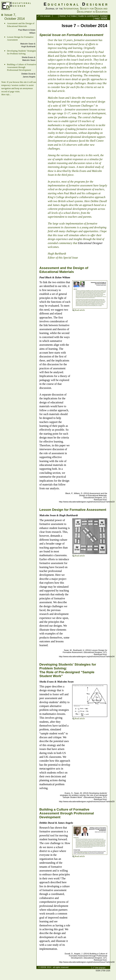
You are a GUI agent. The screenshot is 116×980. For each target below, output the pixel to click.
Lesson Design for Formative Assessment (73, 510)
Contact (104, 16)
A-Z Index (72, 16)
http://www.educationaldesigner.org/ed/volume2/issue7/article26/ (87, 962)
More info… (6, 95)
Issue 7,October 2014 (15, 17)
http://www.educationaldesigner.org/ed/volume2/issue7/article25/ (87, 801)
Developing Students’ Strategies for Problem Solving (22, 52)
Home (62, 16)
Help (97, 19)
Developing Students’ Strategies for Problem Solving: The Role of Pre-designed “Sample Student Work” (68, 670)
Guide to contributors (88, 16)
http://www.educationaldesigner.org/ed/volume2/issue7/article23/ (87, 502)
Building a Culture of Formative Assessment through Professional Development (22, 67)
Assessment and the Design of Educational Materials (21, 25)
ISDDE (104, 19)
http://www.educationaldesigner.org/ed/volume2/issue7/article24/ (87, 656)
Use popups (45, 16)
